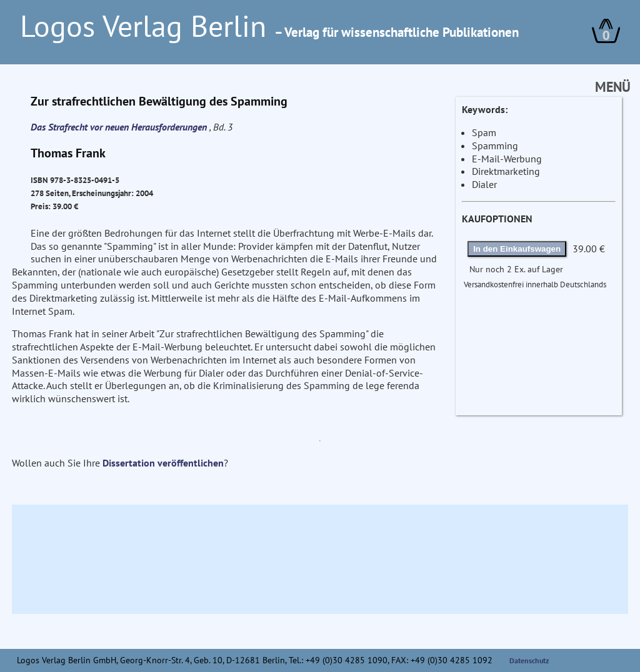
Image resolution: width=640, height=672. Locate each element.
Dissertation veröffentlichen (163, 463)
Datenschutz (529, 660)
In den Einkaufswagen (517, 249)
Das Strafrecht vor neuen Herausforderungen (120, 127)
